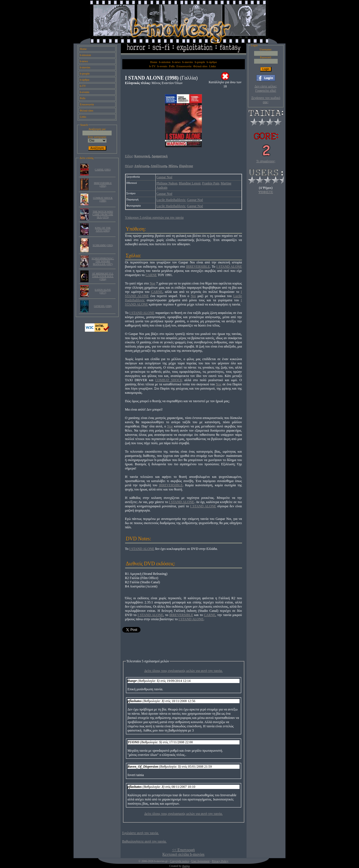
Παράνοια (186, 166)
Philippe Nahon (167, 183)
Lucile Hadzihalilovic (171, 200)
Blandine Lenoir (190, 183)
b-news (84, 61)
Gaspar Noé (164, 177)
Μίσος (173, 166)
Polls (82, 98)
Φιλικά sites (86, 111)
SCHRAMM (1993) (103, 245)
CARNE (151, 275)
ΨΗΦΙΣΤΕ (266, 192)
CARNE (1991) (103, 170)
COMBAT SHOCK (169, 380)
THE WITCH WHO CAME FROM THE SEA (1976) (103, 214)
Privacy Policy (220, 861)
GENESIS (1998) (103, 306)
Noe (153, 283)
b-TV (83, 86)
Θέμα (129, 166)
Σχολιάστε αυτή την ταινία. (141, 833)
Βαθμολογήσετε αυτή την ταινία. (144, 841)
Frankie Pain (211, 183)
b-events (84, 92)
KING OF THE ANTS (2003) (103, 229)
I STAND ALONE (229, 267)
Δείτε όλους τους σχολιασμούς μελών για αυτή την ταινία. (183, 671)
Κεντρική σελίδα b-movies (183, 854)
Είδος (129, 156)
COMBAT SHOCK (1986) (103, 199)
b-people (85, 74)
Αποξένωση (158, 166)
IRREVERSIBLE (198, 267)
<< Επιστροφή (183, 850)
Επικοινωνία (87, 104)
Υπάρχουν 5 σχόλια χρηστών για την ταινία (154, 217)
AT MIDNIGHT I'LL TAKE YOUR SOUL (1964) (103, 276)
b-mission (85, 55)
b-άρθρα (84, 80)
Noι (193, 296)
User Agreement (200, 861)
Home (83, 49)
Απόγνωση (141, 166)
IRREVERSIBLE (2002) (103, 184)
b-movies (85, 67)
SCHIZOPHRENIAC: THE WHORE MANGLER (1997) (103, 261)
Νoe (170, 426)
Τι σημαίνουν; (266, 161)
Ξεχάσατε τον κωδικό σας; (266, 100)
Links (83, 117)
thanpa (186, 866)
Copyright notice (179, 861)
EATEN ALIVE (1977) (103, 291)
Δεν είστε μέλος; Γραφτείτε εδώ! (266, 88)
